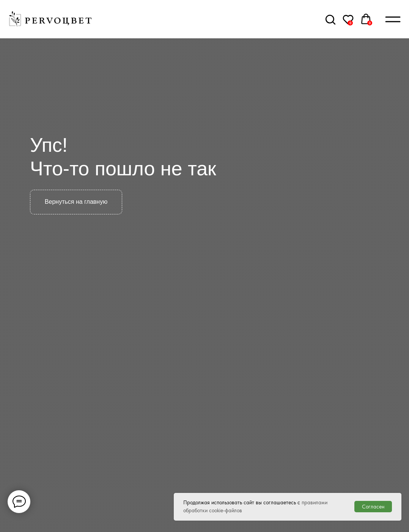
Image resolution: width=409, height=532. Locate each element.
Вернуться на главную (76, 202)
